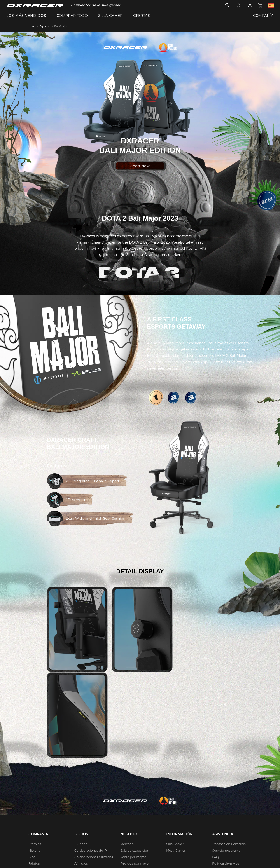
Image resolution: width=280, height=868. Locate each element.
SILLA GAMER (110, 16)
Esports (44, 26)
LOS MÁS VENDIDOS (26, 16)
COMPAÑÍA (263, 16)
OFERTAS (142, 16)
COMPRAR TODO (72, 16)
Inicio (30, 26)
